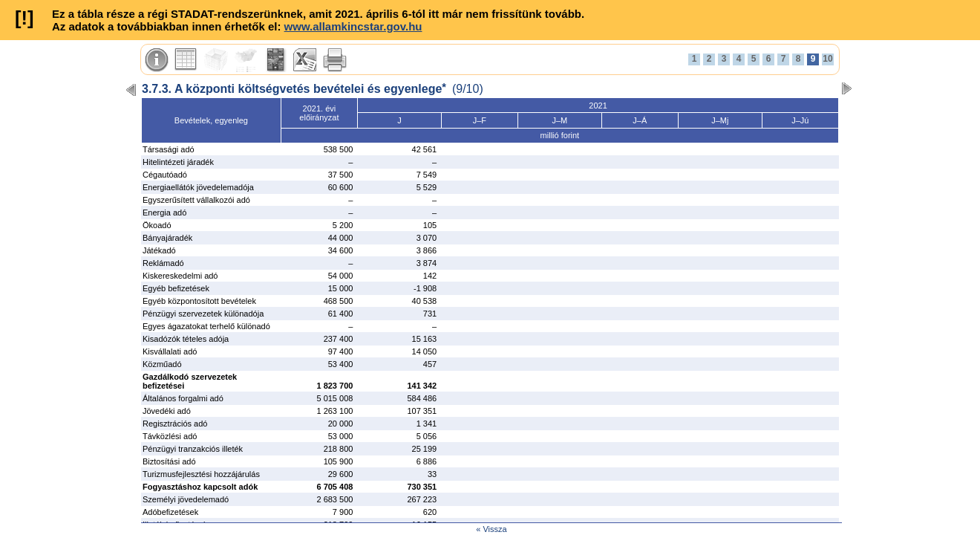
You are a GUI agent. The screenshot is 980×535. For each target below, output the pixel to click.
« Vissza (491, 529)
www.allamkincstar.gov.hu (353, 26)
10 (827, 59)
